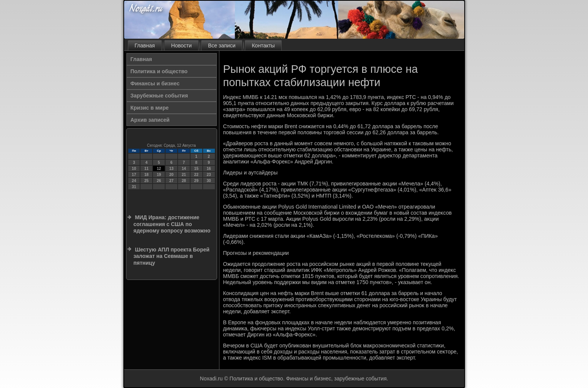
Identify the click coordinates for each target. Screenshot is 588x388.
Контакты (263, 46)
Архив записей (150, 120)
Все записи (222, 46)
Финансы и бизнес (155, 83)
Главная (145, 46)
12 (159, 169)
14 (184, 169)
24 (134, 181)
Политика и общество (159, 71)
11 (146, 169)
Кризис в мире (150, 108)
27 (171, 181)
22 (196, 175)
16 (209, 169)
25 (146, 181)
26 (159, 181)
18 (146, 175)
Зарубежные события (159, 96)
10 (134, 169)
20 (171, 175)
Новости (181, 46)
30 (209, 181)
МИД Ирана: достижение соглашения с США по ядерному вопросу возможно (172, 224)
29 (196, 181)
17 (134, 175)
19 (159, 175)
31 (134, 187)
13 (171, 169)
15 (196, 169)
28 (184, 181)
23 (209, 175)
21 (184, 175)
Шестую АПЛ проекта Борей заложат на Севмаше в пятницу (172, 256)
